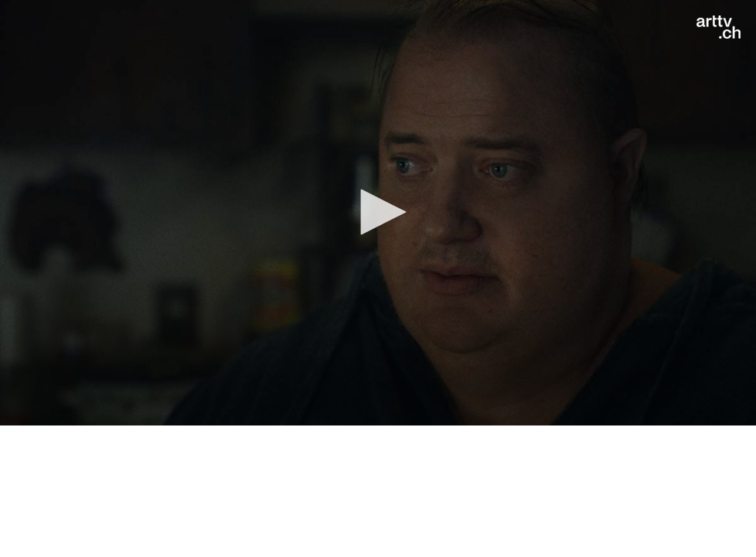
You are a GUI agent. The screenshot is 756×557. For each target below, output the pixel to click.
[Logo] (719, 27)
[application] (378, 213)
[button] (378, 212)
